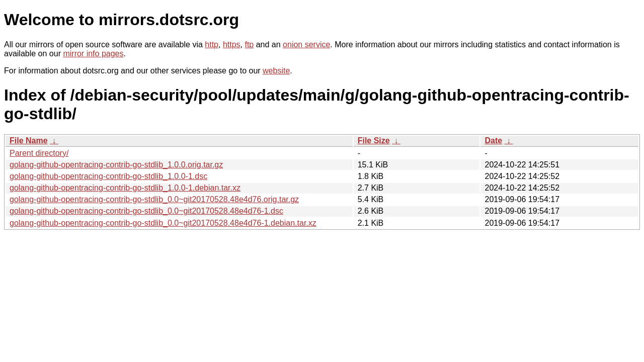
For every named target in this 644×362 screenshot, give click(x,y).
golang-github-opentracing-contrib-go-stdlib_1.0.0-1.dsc (108, 176)
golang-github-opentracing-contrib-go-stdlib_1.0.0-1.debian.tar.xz (125, 188)
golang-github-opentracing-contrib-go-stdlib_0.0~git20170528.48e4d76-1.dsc (146, 211)
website (276, 71)
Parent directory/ (39, 153)
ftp (249, 44)
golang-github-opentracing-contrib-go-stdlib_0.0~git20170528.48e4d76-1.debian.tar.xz (163, 223)
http (212, 44)
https (232, 44)
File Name (29, 141)
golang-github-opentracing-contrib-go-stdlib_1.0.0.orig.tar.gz (116, 165)
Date (493, 141)
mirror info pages (93, 54)
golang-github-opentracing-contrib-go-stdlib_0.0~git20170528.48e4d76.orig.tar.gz (154, 199)
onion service (306, 44)
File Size (374, 141)
